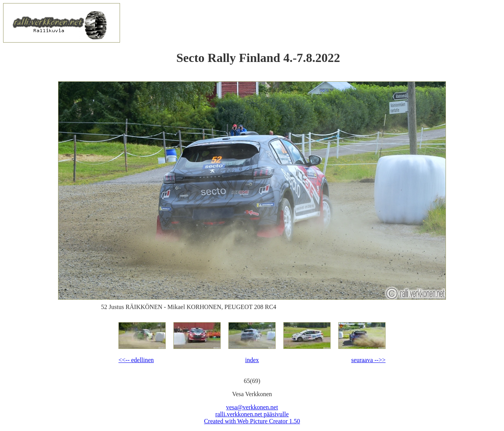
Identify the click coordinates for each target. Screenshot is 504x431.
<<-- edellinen (136, 360)
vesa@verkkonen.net (252, 407)
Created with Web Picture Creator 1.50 (252, 421)
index (252, 360)
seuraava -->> (368, 360)
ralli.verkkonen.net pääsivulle (252, 414)
